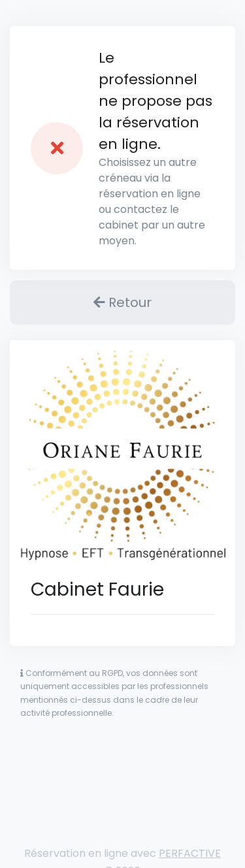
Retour (122, 302)
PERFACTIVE (190, 853)
